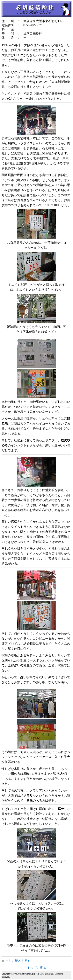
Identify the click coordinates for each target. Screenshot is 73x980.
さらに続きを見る (18, 961)
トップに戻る (37, 968)
